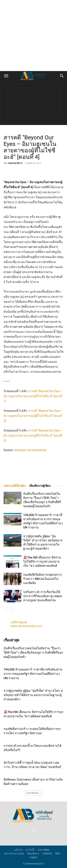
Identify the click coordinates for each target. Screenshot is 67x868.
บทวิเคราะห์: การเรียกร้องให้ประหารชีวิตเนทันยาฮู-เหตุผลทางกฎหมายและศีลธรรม (43, 596)
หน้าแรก (18, 850)
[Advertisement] (33, 36)
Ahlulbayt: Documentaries (30, 450)
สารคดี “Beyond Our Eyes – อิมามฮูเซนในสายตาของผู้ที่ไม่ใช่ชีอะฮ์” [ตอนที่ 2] (33, 416)
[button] (6, 76)
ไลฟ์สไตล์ (47, 854)
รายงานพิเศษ (44, 850)
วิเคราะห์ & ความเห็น (14, 854)
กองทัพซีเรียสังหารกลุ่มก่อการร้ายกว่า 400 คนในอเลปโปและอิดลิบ (42, 579)
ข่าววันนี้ (30, 850)
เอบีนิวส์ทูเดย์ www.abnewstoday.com (27, 624)
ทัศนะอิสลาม (33, 854)
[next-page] (12, 609)
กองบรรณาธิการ (15, 163)
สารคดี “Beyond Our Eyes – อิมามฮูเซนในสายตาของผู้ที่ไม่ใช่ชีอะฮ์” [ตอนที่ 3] (33, 436)
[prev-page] (6, 609)
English (34, 857)
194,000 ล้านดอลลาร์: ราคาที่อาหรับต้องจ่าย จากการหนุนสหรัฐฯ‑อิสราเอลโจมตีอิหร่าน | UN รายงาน (33, 674)
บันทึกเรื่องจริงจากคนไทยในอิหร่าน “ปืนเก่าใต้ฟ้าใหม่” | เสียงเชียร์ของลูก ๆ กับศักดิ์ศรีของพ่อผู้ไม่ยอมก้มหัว (33, 653)
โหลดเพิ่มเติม (33, 793)
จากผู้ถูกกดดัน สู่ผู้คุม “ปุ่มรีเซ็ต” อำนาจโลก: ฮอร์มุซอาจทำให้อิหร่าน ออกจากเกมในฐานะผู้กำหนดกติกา (33, 695)
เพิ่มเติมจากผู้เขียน (40, 486)
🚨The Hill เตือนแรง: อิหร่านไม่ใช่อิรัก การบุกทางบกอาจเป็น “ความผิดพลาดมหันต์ (42, 562)
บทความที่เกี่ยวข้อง (15, 486)
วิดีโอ (58, 854)
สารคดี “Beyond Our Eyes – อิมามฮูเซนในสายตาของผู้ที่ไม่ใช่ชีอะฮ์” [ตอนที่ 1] (33, 396)
